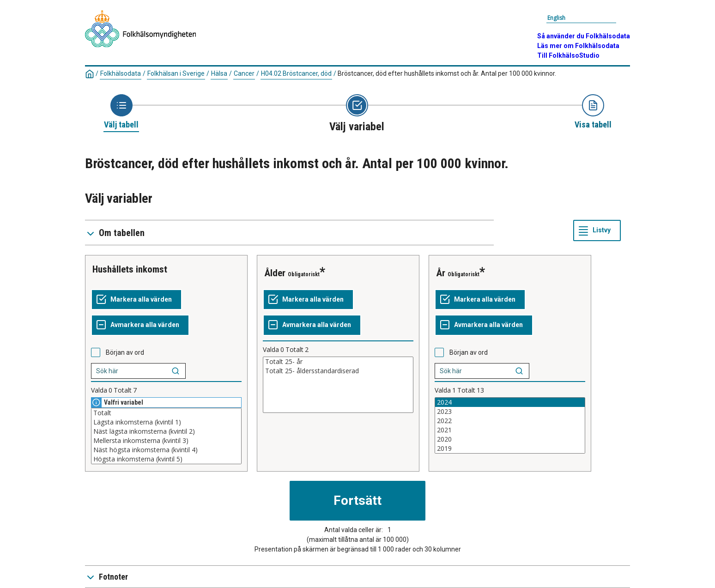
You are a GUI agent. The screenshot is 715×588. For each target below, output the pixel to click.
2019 (510, 449)
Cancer (244, 73)
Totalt (166, 413)
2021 (510, 430)
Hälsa (219, 73)
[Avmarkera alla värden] (140, 325)
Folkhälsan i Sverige (176, 73)
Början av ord (125, 352)
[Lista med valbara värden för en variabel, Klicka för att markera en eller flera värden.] (166, 436)
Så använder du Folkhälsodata (584, 36)
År (441, 273)
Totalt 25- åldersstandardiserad (338, 371)
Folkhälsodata (121, 73)
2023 (510, 412)
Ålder (275, 273)
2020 (510, 439)
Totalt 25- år (338, 362)
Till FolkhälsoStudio (568, 55)
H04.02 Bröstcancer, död (296, 73)
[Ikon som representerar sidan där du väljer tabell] (121, 112)
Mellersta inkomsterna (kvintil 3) (166, 441)
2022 (510, 421)
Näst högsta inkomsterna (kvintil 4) (166, 450)
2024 (510, 402)
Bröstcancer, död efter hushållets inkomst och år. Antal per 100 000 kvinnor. (447, 73)
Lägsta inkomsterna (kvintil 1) (166, 422)
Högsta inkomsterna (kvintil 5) (166, 459)
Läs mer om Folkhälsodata (578, 46)
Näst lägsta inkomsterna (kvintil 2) (166, 431)
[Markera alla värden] (136, 300)
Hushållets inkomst (130, 269)
